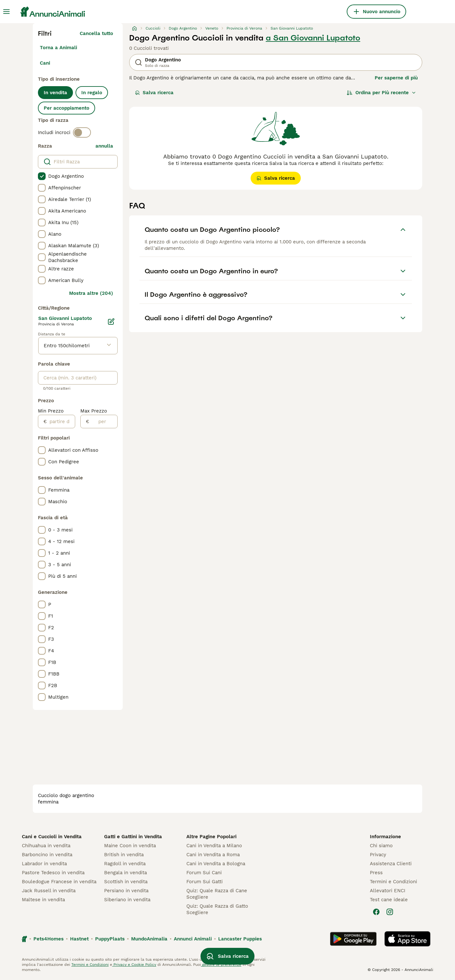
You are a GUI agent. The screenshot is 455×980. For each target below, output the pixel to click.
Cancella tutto (96, 33)
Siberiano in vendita (127, 900)
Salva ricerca (154, 93)
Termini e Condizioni (393, 882)
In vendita (55, 93)
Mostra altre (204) (91, 293)
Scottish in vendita (126, 882)
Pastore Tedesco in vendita (53, 873)
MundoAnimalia (149, 939)
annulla (104, 146)
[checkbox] (42, 176)
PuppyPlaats (110, 939)
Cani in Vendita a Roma (213, 855)
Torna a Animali (58, 48)
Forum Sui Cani (204, 873)
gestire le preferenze (221, 965)
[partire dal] (61, 422)
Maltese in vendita (43, 900)
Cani (45, 63)
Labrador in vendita (44, 864)
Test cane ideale (389, 900)
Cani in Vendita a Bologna (216, 864)
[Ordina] (381, 93)
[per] (103, 422)
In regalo (92, 93)
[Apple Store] (407, 939)
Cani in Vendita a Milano (214, 846)
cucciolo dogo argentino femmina (66, 799)
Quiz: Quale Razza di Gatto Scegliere (217, 909)
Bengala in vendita (125, 873)
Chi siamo (381, 846)
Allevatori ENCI (388, 891)
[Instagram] (390, 912)
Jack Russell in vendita (49, 891)
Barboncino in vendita (47, 855)
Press (376, 873)
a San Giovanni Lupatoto (313, 38)
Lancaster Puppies (240, 939)
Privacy (378, 855)
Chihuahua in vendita (46, 846)
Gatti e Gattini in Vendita (133, 837)
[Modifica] (111, 322)
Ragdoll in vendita (125, 864)
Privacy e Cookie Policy (134, 965)
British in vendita (124, 855)
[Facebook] (376, 912)
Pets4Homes (49, 939)
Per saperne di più (396, 78)
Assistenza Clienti (391, 864)
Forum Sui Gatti (205, 882)
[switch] (82, 132)
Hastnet (79, 939)
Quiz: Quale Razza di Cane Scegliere (217, 894)
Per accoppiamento (67, 108)
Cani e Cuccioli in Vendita (52, 837)
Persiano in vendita (126, 891)
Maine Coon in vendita (130, 846)
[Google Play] (353, 939)
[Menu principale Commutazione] (6, 12)
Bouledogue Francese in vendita (59, 882)
